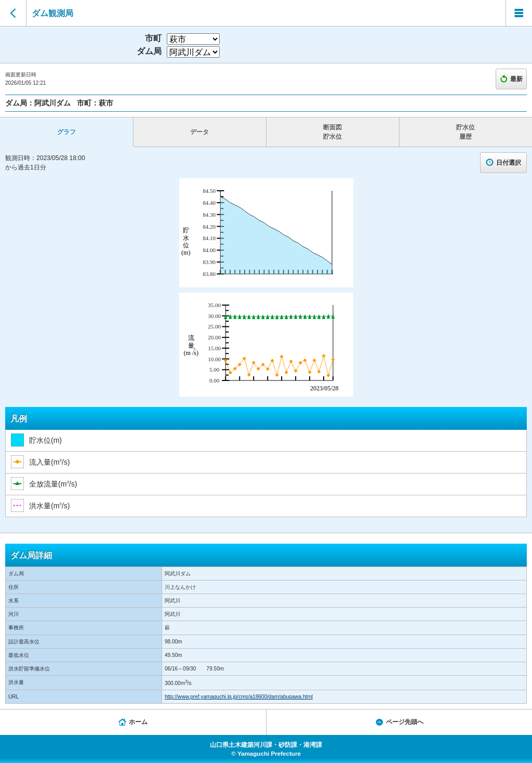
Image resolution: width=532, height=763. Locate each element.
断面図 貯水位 (332, 132)
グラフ (66, 132)
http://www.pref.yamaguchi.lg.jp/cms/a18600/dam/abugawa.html (239, 697)
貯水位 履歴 (465, 132)
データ (199, 132)
